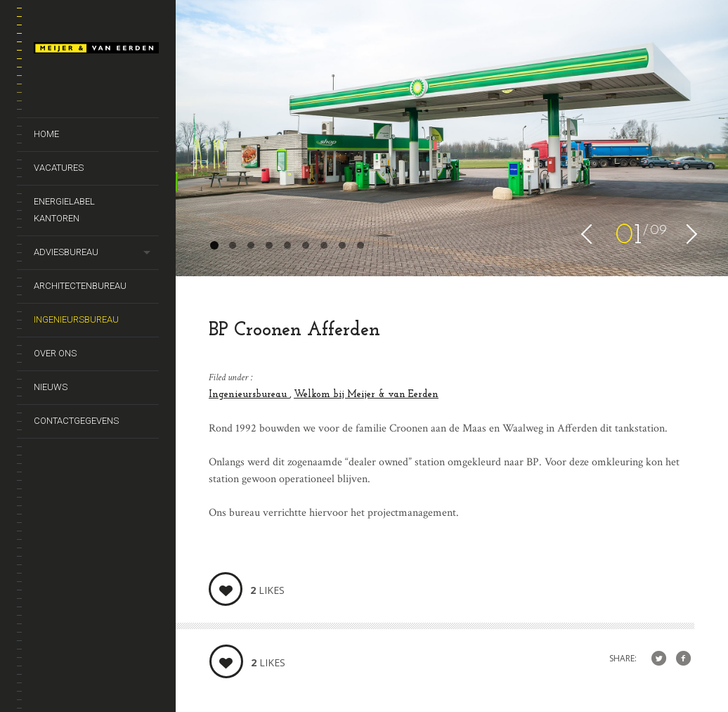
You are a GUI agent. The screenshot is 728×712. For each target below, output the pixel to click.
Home (46, 134)
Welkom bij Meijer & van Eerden (366, 395)
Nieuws (51, 387)
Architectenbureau (80, 286)
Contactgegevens (76, 421)
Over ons (55, 353)
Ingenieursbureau (76, 319)
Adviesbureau (66, 252)
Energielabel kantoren (64, 210)
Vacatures (59, 168)
